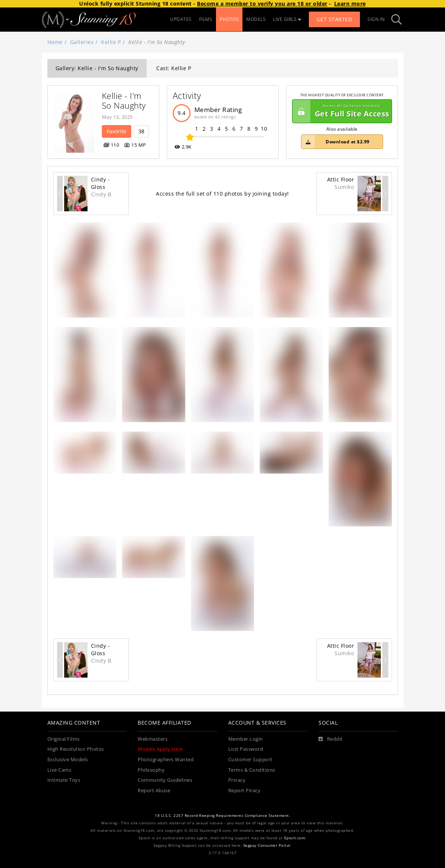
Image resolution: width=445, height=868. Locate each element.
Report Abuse (154, 791)
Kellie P (111, 42)
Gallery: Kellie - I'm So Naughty (97, 68)
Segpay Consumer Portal (267, 845)
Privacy (237, 780)
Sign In (376, 19)
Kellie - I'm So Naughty (124, 101)
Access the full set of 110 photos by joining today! (222, 194)
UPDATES (181, 19)
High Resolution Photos (76, 749)
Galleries (82, 42)
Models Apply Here (160, 749)
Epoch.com (295, 838)
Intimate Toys (64, 780)
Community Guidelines (165, 780)
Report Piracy (245, 791)
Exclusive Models (68, 760)
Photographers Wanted (166, 760)
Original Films (64, 739)
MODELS (256, 19)
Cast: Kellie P (174, 68)
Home (55, 42)
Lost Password (246, 749)
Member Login (246, 739)
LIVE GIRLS (287, 19)
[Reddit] (331, 739)
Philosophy (151, 770)
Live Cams (59, 770)
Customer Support (250, 760)
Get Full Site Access (341, 111)
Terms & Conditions (252, 770)
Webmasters (153, 739)
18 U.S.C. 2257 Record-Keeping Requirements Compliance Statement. (222, 816)
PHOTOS (229, 19)
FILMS (206, 19)
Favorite (117, 131)
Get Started (335, 19)
